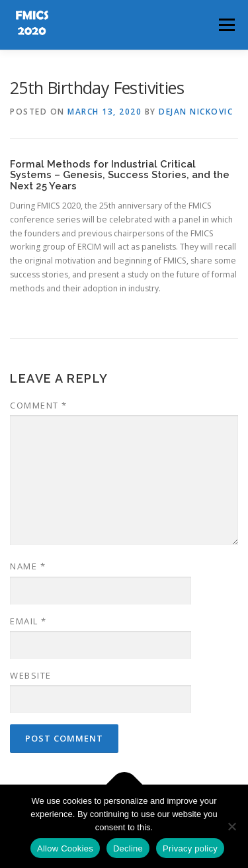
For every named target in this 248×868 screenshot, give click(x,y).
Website (31, 675)
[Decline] (231, 826)
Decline (128, 848)
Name (28, 566)
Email (28, 621)
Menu (226, 25)
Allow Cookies (65, 848)
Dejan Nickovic (196, 112)
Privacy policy (190, 848)
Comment (39, 405)
